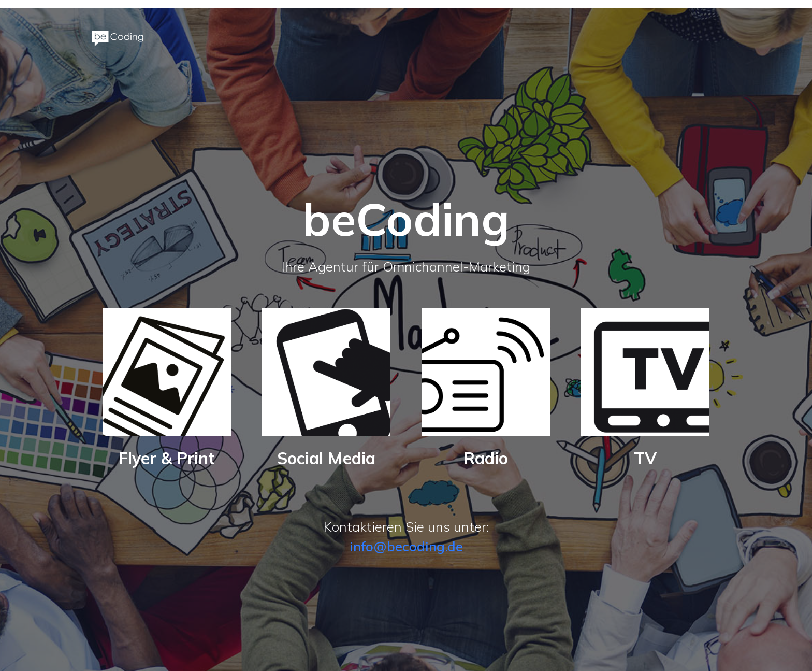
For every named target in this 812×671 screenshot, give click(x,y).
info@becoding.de (406, 546)
